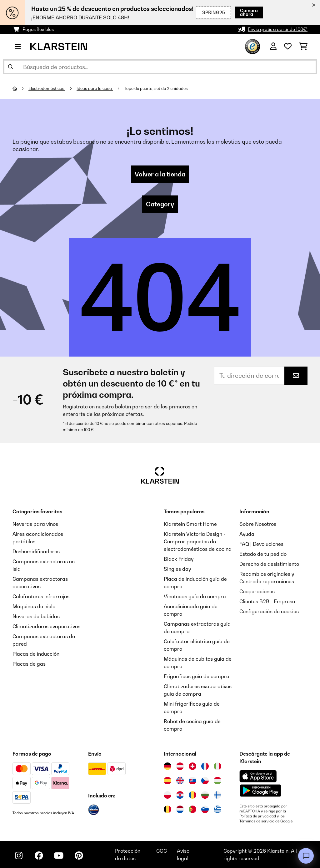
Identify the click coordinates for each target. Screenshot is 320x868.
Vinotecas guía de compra (195, 596)
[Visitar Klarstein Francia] (205, 766)
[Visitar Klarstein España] (167, 781)
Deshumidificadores (36, 551)
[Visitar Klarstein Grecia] (217, 810)
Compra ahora (240, 12)
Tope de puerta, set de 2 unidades (156, 88)
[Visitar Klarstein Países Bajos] (180, 809)
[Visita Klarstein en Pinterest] (79, 856)
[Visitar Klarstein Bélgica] (167, 809)
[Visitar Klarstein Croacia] (180, 795)
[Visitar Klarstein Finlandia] (217, 795)
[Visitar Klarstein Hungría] (217, 781)
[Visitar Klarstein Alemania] (167, 766)
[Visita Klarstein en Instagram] (19, 856)
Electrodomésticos (47, 88)
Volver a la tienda (160, 174)
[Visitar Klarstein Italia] (217, 766)
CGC (162, 851)
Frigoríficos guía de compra (197, 676)
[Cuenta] (273, 47)
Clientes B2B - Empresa (267, 601)
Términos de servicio (257, 821)
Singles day (177, 569)
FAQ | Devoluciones (261, 544)
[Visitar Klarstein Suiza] (192, 766)
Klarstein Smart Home (190, 524)
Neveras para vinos (35, 524)
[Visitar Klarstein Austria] (180, 766)
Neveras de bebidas (36, 616)
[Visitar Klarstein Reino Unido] (180, 781)
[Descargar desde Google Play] (260, 791)
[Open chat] (306, 856)
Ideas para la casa (95, 88)
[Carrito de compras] (303, 47)
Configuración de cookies (269, 611)
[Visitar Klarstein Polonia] (167, 795)
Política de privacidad (258, 816)
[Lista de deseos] (288, 47)
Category (160, 204)
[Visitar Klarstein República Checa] (205, 781)
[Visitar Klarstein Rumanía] (192, 795)
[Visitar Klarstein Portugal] (192, 809)
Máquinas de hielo (34, 606)
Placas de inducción (36, 654)
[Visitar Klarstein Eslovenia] (205, 809)
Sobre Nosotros (258, 524)
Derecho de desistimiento (269, 564)
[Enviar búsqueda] (11, 67)
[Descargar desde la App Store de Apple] (258, 776)
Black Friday (179, 559)
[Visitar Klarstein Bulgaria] (205, 795)
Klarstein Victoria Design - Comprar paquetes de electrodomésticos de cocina (198, 541)
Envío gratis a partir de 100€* (278, 29)
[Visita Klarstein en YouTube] (59, 856)
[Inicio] (20, 88)
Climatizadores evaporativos (46, 626)
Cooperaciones (257, 591)
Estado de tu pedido (263, 554)
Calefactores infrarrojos (41, 596)
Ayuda (247, 534)
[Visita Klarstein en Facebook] (39, 856)
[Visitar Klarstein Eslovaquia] (192, 781)
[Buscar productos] (160, 67)
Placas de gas (29, 664)
